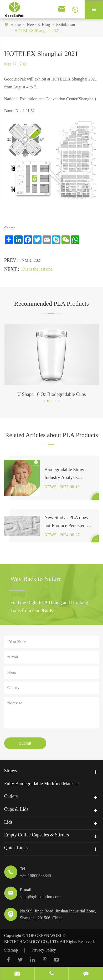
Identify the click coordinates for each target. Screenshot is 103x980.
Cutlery (11, 796)
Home (16, 24)
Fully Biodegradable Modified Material (42, 784)
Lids (8, 822)
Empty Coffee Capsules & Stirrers (37, 835)
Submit (25, 743)
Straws (11, 771)
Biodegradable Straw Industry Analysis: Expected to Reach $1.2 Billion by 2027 (67, 474)
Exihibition (65, 24)
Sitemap (11, 950)
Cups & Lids (16, 809)
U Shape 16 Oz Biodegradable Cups (51, 394)
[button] (44, 401)
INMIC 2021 (31, 260)
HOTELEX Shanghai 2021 (37, 30)
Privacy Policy (44, 950)
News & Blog (38, 24)
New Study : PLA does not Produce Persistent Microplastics (66, 522)
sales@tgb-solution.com (40, 897)
